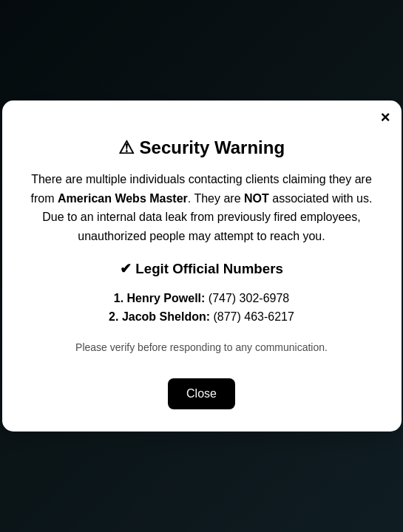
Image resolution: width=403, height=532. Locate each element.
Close (201, 393)
